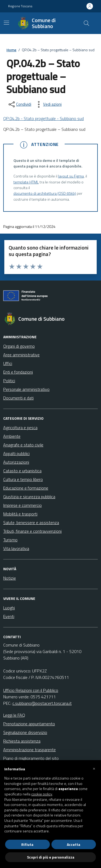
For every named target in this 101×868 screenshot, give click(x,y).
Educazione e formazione (26, 488)
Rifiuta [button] (27, 844)
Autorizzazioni (16, 462)
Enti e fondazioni (18, 372)
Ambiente (12, 436)
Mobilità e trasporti (20, 514)
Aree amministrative (21, 355)
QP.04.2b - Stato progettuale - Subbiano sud (43, 118)
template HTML (26, 182)
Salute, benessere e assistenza (31, 522)
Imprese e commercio (22, 505)
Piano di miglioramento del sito (31, 758)
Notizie (10, 578)
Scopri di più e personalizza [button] (51, 857)
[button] (94, 769)
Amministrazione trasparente (29, 750)
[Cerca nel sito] (86, 23)
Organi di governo (19, 346)
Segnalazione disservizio (25, 732)
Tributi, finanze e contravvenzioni (32, 531)
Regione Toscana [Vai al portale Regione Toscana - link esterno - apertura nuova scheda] (20, 6)
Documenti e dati (18, 398)
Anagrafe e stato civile (23, 445)
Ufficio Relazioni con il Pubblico (31, 690)
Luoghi (9, 608)
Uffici (8, 363)
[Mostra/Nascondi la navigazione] (6, 23)
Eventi (9, 616)
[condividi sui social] (19, 104)
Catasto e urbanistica (22, 471)
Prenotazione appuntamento (29, 724)
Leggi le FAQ (14, 715)
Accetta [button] (74, 844)
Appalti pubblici (16, 453)
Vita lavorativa (16, 548)
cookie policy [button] (42, 794)
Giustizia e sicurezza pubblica (29, 497)
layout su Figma (71, 176)
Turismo (10, 540)
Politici (9, 381)
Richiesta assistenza (22, 741)
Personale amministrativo (26, 389)
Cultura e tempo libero (23, 479)
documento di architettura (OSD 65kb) (45, 194)
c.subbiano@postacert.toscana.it (42, 703)
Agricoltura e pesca (20, 428)
